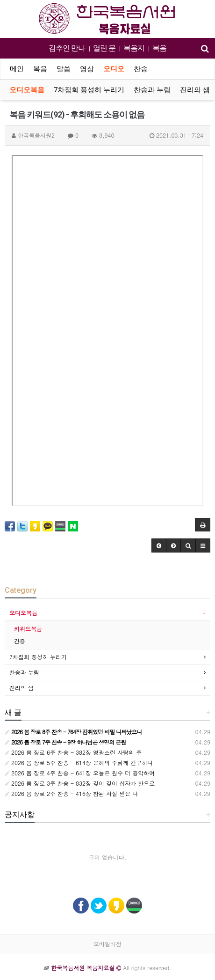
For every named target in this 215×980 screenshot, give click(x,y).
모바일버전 (107, 944)
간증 (20, 641)
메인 (17, 69)
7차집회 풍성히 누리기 (89, 90)
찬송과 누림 (152, 90)
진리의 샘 (195, 90)
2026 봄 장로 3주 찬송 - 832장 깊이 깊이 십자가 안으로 (80, 783)
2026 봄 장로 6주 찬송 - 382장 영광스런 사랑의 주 (73, 752)
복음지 (134, 48)
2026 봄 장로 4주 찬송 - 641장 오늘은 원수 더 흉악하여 (80, 773)
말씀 (64, 69)
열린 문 (104, 48)
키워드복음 (28, 629)
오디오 (114, 69)
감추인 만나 (67, 48)
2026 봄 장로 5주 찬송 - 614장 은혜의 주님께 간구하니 (79, 763)
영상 (87, 69)
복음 (159, 48)
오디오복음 (27, 90)
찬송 (141, 69)
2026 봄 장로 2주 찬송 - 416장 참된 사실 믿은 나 (71, 793)
